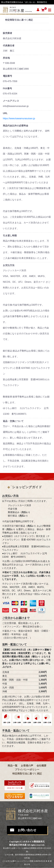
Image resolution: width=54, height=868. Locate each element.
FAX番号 (7, 88)
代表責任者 (9, 46)
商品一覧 (13, 766)
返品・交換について (13, 421)
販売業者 (7, 33)
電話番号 (7, 76)
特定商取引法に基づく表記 (27, 774)
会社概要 (41, 766)
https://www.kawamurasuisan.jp (19, 118)
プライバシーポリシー (27, 770)
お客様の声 (27, 766)
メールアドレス (11, 101)
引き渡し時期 (10, 236)
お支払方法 (9, 265)
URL (5, 113)
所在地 (6, 58)
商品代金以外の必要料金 (16, 126)
